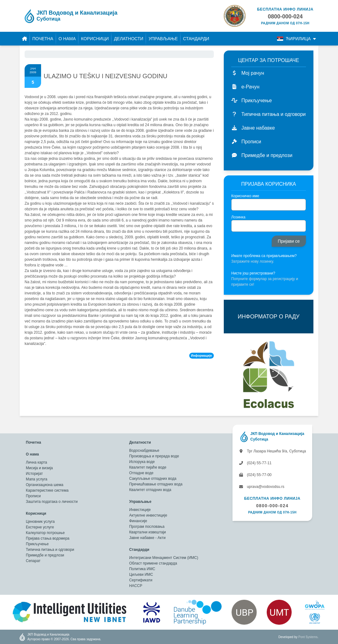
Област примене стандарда (153, 563)
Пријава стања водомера (48, 538)
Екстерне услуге (40, 527)
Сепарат (33, 561)
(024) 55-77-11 (255, 463)
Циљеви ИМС (141, 575)
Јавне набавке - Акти (147, 538)
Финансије (138, 521)
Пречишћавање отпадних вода (156, 484)
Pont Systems (308, 637)
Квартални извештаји (148, 532)
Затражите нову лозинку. (253, 261)
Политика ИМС (142, 569)
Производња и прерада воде (154, 456)
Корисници (95, 39)
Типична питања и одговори (50, 550)
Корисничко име (245, 196)
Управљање (163, 39)
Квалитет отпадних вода (150, 490)
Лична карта (36, 462)
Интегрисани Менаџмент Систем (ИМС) (164, 558)
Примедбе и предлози (45, 555)
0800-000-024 (272, 506)
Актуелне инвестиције (148, 515)
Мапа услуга (37, 479)
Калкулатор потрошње (45, 533)
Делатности (129, 39)
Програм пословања (147, 527)
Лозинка (238, 217)
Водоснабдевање (144, 451)
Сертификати (141, 580)
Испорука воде (142, 462)
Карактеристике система (47, 490)
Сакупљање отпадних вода (153, 479)
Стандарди (196, 39)
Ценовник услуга (40, 522)
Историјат (34, 474)
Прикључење (37, 544)
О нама (67, 39)
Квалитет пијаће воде (148, 467)
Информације (202, 356)
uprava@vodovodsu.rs (262, 487)
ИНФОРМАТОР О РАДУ (269, 317)
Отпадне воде (141, 473)
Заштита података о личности (52, 502)
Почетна (43, 39)
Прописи (33, 496)
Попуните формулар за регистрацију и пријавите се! (265, 282)
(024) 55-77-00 (255, 475)
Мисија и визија (39, 468)
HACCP (136, 586)
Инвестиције (140, 510)
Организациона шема (45, 485)
